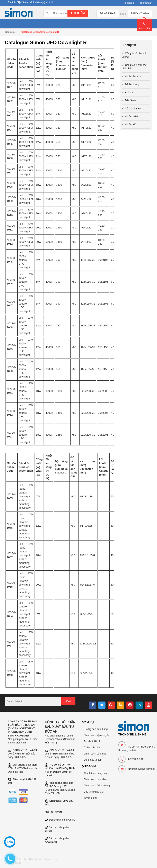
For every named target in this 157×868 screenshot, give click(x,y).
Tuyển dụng (90, 798)
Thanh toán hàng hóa (95, 773)
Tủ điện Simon (133, 109)
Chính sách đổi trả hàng (97, 786)
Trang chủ (10, 32)
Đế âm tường (132, 84)
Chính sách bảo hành (95, 779)
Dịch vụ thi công (92, 748)
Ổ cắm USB (132, 117)
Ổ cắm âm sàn (133, 76)
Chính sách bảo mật (95, 754)
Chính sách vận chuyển (96, 735)
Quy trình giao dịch (94, 792)
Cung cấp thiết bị (93, 760)
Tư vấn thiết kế (92, 741)
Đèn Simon (131, 100)
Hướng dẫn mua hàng (96, 729)
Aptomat (130, 92)
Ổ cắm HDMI (132, 125)
